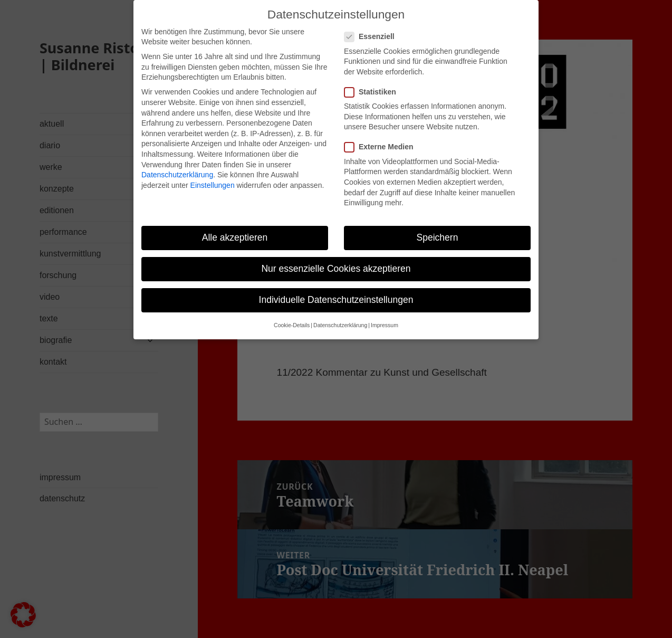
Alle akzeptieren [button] (235, 227)
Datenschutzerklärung (177, 165)
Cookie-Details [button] (292, 316)
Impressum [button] (385, 316)
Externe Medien (382, 137)
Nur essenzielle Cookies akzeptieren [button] (336, 259)
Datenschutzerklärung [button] (340, 316)
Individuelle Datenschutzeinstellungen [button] (336, 290)
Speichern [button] (438, 227)
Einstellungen (213, 175)
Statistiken (373, 82)
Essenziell (373, 27)
